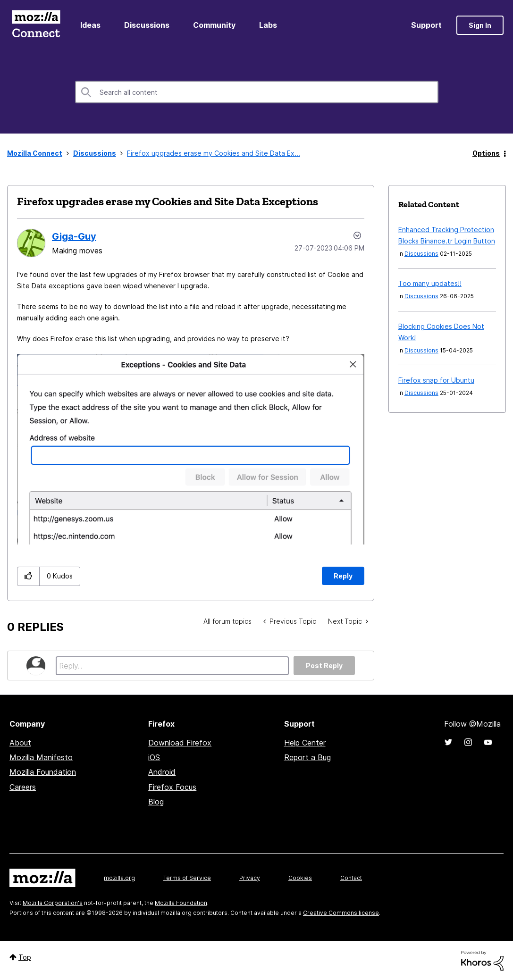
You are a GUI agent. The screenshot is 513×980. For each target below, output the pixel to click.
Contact (351, 878)
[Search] (257, 92)
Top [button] (25, 957)
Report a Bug (307, 757)
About (20, 743)
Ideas (90, 25)
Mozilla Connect (36, 25)
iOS (154, 757)
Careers (23, 787)
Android (162, 772)
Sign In (480, 25)
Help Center (305, 743)
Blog (156, 802)
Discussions (147, 25)
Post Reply (324, 666)
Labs (268, 25)
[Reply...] (172, 666)
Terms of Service (187, 878)
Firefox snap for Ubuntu (436, 380)
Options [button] (486, 153)
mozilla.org (119, 878)
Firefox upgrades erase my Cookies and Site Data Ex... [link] (214, 153)
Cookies (300, 878)
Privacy (250, 878)
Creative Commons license (341, 913)
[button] (191, 449)
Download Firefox (180, 743)
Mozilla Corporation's (53, 903)
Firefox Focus (172, 787)
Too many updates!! (430, 283)
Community (214, 25)
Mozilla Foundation (43, 772)
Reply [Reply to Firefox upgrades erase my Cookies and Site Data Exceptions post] (343, 576)
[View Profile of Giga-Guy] (74, 236)
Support (426, 25)
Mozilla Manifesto (41, 757)
